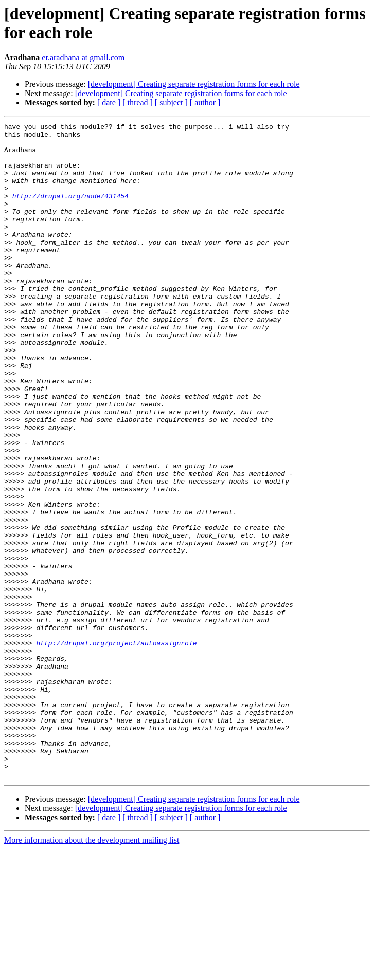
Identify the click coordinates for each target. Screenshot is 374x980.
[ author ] (205, 103)
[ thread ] (138, 103)
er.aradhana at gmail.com (83, 57)
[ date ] (109, 103)
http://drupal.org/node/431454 (70, 211)
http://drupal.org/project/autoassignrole (116, 748)
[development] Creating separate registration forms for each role (194, 84)
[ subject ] (171, 103)
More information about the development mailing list (92, 971)
